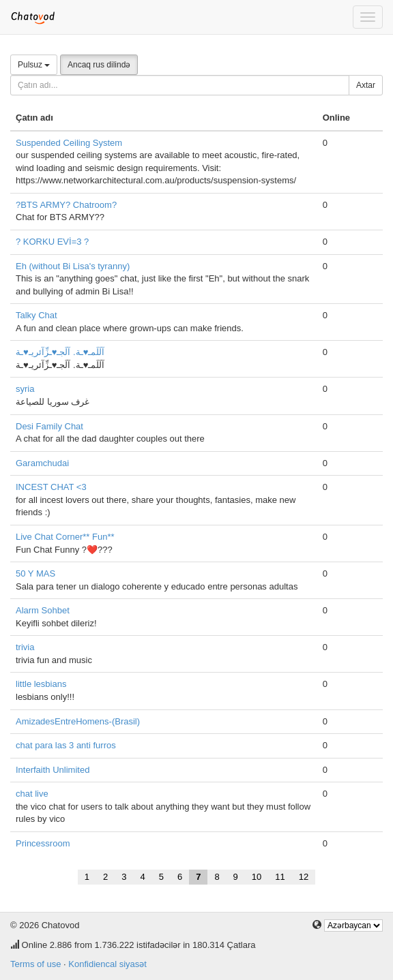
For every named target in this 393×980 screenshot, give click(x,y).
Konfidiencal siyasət (107, 964)
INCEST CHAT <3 (51, 487)
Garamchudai (42, 463)
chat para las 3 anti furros (66, 745)
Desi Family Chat (49, 426)
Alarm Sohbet (43, 610)
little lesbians (41, 684)
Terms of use (35, 964)
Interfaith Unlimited (53, 770)
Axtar (366, 85)
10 (257, 877)
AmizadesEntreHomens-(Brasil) (78, 721)
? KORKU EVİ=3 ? (52, 242)
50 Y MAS (35, 573)
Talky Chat (37, 315)
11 (280, 877)
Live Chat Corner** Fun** (65, 537)
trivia (25, 647)
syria (25, 389)
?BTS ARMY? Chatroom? (66, 205)
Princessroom (43, 843)
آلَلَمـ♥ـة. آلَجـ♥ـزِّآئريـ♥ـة (60, 352)
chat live (32, 794)
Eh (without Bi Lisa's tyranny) (73, 266)
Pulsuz (34, 65)
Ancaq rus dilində (99, 65)
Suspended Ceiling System (69, 143)
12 (304, 877)
